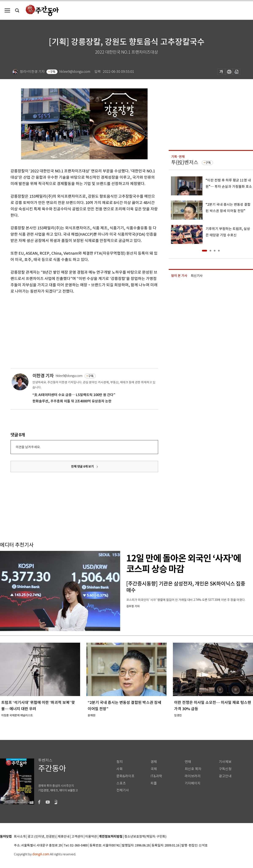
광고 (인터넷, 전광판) (42, 837)
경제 (154, 762)
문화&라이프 (125, 776)
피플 (154, 783)
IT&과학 (156, 776)
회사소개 (20, 837)
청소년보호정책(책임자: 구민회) (145, 837)
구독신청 (225, 769)
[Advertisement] (62, 330)
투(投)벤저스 (185, 162)
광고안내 (225, 776)
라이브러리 (193, 776)
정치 (120, 762)
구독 (53, 72)
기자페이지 (193, 783)
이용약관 (91, 837)
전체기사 (123, 790)
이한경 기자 (43, 376)
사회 (120, 769)
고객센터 (77, 837)
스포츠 (121, 783)
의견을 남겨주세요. (28, 447)
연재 (188, 762)
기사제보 (225, 762)
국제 (154, 769)
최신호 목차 (193, 769)
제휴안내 (64, 837)
